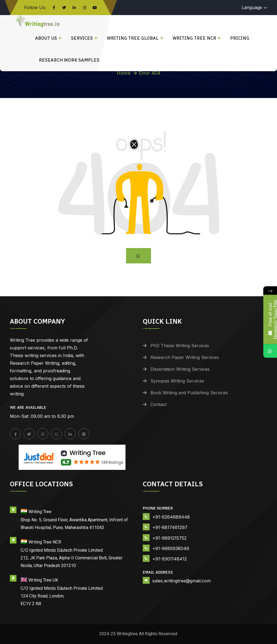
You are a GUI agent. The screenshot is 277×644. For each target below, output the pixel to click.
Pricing (240, 38)
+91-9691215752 (169, 538)
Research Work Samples (69, 60)
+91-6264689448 (171, 517)
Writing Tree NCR (194, 38)
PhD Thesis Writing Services (180, 346)
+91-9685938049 (171, 548)
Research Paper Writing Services (185, 357)
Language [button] (252, 7)
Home (124, 73)
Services (82, 38)
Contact (159, 404)
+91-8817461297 (170, 527)
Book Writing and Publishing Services (189, 393)
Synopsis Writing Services (177, 381)
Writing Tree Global (133, 38)
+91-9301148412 (170, 559)
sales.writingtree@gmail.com (182, 581)
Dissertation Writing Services (180, 369)
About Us (46, 38)
